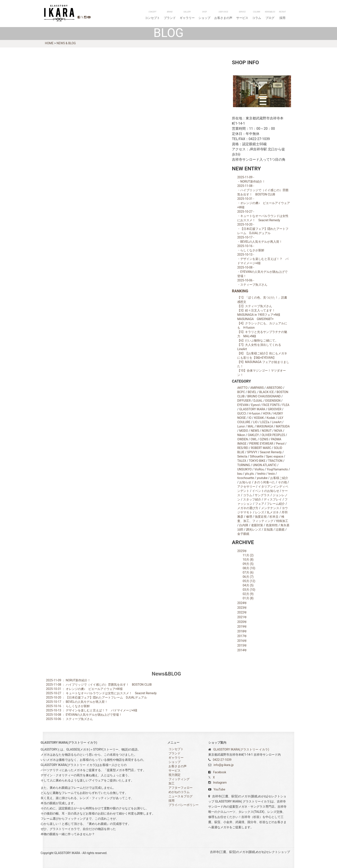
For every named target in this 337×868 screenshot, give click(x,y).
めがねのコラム (179, 792)
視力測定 (175, 775)
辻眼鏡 (280, 529)
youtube (262, 478)
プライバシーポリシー (184, 805)
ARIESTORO (274, 388)
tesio (272, 474)
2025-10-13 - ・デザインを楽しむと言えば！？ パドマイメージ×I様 (263, 259)
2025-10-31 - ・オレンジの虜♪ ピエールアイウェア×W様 (264, 203)
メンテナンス (270, 508)
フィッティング (179, 779)
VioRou (259, 469)
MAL (251, 426)
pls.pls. (250, 474)
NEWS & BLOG (66, 43)
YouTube (219, 789)
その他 (282, 482)
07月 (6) (248, 572)
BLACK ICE (267, 392)
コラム (263, 16)
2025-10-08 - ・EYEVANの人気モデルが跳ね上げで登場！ (262, 272)
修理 (249, 517)
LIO (255, 422)
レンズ (260, 512)
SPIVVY (252, 452)
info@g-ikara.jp (223, 765)
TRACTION (275, 461)
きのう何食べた (265, 482)
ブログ (274, 16)
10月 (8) (248, 560)
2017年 (242, 636)
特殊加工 (282, 521)
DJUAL (258, 401)
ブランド (189, 16)
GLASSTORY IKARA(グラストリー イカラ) (241, 749)
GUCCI (242, 413)
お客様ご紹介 (279, 478)
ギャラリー (204, 16)
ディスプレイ (273, 499)
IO (250, 418)
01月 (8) (248, 598)
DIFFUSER (244, 401)
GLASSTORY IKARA (59, 13)
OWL (254, 439)
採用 (284, 16)
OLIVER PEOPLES (273, 435)
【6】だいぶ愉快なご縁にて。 (258, 340)
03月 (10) (249, 590)
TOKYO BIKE (257, 461)
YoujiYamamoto (277, 469)
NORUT (267, 431)
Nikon (241, 435)
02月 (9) (248, 594)
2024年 (242, 603)
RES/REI (243, 448)
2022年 (242, 612)
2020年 (242, 622)
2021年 (242, 617)
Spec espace (275, 456)
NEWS (255, 431)
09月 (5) (248, 564)
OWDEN (243, 439)
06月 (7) (248, 577)
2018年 (242, 631)
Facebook (220, 772)
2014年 (242, 650)
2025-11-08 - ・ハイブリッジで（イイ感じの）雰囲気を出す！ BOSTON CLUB (263, 190)
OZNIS (264, 439)
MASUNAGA (265, 426)
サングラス (262, 495)
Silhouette (257, 456)
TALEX (242, 461)
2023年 (242, 608)
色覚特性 (272, 525)
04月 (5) (248, 585)
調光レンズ (254, 529)
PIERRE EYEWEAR (261, 444)
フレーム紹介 (276, 504)
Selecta (242, 456)
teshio (261, 474)
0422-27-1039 (222, 760)
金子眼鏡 (243, 534)
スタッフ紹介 (252, 499)
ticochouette (246, 478)
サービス (251, 16)
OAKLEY (253, 435)
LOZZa (265, 422)
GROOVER (275, 409)
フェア (260, 504)
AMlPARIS (257, 388)
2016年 (242, 641)
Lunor (241, 426)
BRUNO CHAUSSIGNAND (264, 396)
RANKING (240, 291)
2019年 (242, 627)
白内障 (244, 525)
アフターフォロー (181, 788)
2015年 (242, 645)
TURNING (244, 465)
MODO (244, 431)
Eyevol (256, 405)
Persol (280, 444)
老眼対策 (257, 525)
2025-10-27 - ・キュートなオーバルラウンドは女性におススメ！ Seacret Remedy (263, 216)
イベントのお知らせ (266, 491)
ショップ (218, 16)
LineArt (277, 422)
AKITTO (242, 388)
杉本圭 (274, 517)
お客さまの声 (235, 16)
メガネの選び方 (248, 508)
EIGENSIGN (273, 401)
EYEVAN (243, 405)
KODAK (259, 418)
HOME (49, 43)
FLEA (286, 405)
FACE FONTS (271, 405)
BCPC (241, 392)
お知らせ (245, 482)
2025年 (242, 551)
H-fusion (254, 413)
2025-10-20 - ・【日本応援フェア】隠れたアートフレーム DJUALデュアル (263, 229)
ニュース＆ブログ (181, 796)
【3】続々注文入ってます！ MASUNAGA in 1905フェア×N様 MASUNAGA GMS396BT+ (260, 315)
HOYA (267, 413)
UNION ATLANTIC (265, 465)
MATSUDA (283, 426)
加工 (172, 783)
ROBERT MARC (261, 448)
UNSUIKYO (244, 469)
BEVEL (252, 392)
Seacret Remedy (271, 452)
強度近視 (261, 517)
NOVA (278, 431)
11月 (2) (248, 555)
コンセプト (174, 16)
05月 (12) (249, 581)
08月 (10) (249, 568)
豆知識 (268, 529)
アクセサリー (246, 487)
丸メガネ (273, 512)
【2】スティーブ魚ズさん (255, 306)
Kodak (271, 418)
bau (240, 474)
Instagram (220, 783)
